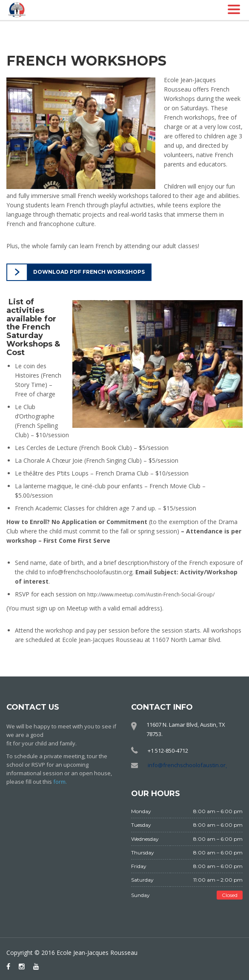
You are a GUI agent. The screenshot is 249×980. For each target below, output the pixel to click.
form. (60, 782)
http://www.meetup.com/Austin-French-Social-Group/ (151, 595)
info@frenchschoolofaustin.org (188, 765)
